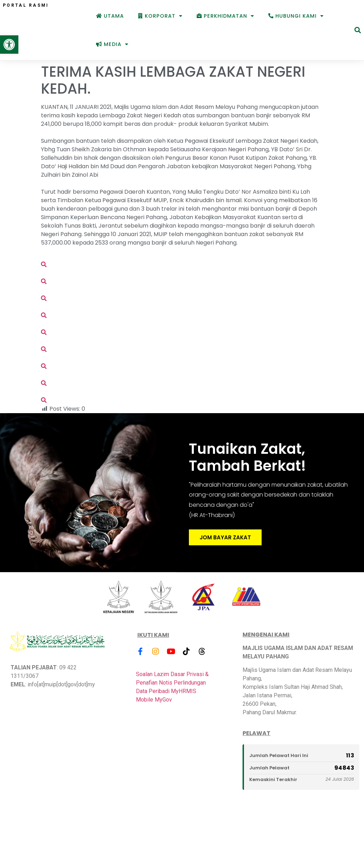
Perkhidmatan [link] (225, 16)
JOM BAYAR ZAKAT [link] (225, 539)
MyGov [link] (163, 700)
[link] (9, 45)
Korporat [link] (160, 16)
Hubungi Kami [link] (296, 16)
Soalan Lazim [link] (153, 675)
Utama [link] (110, 16)
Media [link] (112, 44)
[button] (357, 30)
